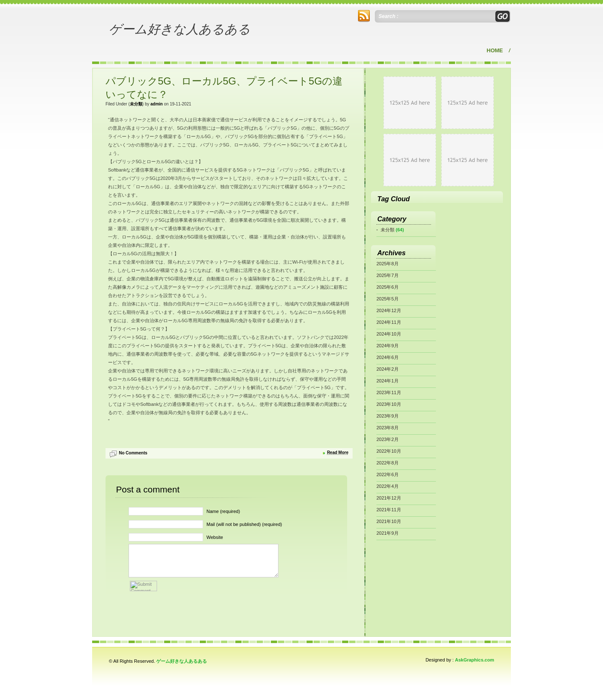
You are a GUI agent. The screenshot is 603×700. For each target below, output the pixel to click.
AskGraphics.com (474, 660)
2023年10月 (389, 404)
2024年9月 (388, 346)
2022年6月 (388, 474)
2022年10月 (389, 451)
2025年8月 (388, 264)
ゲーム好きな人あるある (180, 29)
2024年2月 (388, 369)
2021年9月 (388, 533)
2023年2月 (388, 439)
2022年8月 (388, 463)
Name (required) (223, 511)
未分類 (136, 104)
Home (495, 50)
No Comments (133, 453)
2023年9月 (388, 416)
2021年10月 (389, 521)
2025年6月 (388, 287)
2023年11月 (389, 392)
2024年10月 (389, 334)
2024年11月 (389, 322)
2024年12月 (389, 310)
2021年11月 (389, 510)
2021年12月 (389, 498)
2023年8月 (388, 428)
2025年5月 (388, 299)
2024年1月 (388, 381)
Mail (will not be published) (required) (244, 524)
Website (215, 537)
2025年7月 (388, 275)
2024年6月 (388, 357)
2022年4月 (388, 486)
